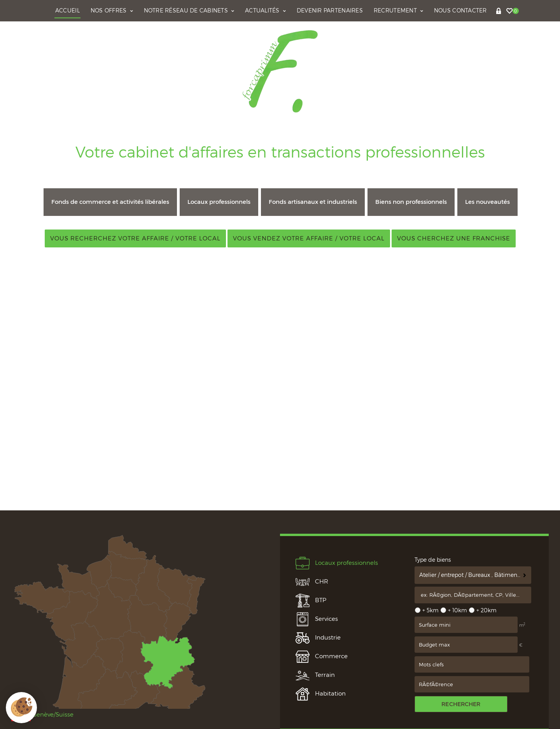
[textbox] (473, 595)
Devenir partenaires (330, 11)
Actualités (265, 11)
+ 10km (458, 610)
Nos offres (112, 11)
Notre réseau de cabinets (189, 11)
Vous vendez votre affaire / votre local (309, 238)
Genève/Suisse (42, 715)
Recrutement (398, 11)
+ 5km (430, 610)
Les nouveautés (487, 202)
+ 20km (486, 610)
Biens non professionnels (411, 202)
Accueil (67, 11)
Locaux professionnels (219, 202)
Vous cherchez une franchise (454, 238)
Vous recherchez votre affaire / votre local (135, 238)
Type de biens (433, 560)
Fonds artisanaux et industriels (313, 202)
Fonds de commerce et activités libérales (110, 202)
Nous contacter (460, 11)
